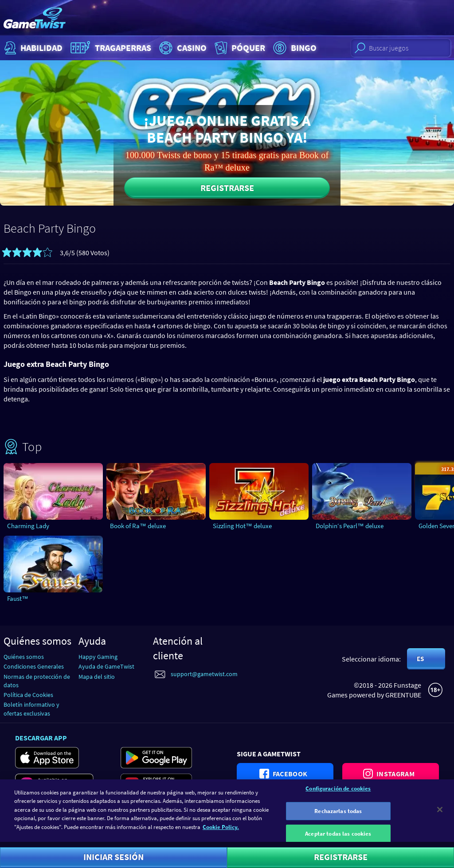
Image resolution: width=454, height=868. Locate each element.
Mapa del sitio (97, 677)
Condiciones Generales (34, 666)
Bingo (294, 48)
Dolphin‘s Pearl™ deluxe (350, 526)
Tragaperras (110, 48)
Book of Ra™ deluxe (138, 526)
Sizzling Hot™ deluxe (242, 526)
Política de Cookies (28, 695)
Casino (182, 48)
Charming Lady (28, 526)
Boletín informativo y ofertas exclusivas (31, 709)
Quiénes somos (24, 657)
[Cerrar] (440, 814)
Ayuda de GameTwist (106, 666)
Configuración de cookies (338, 793)
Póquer (239, 48)
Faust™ (18, 598)
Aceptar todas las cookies (338, 838)
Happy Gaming (98, 657)
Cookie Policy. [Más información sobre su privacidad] (221, 831)
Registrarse (227, 188)
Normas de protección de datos (37, 681)
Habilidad (32, 48)
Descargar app (41, 738)
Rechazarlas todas (338, 815)
